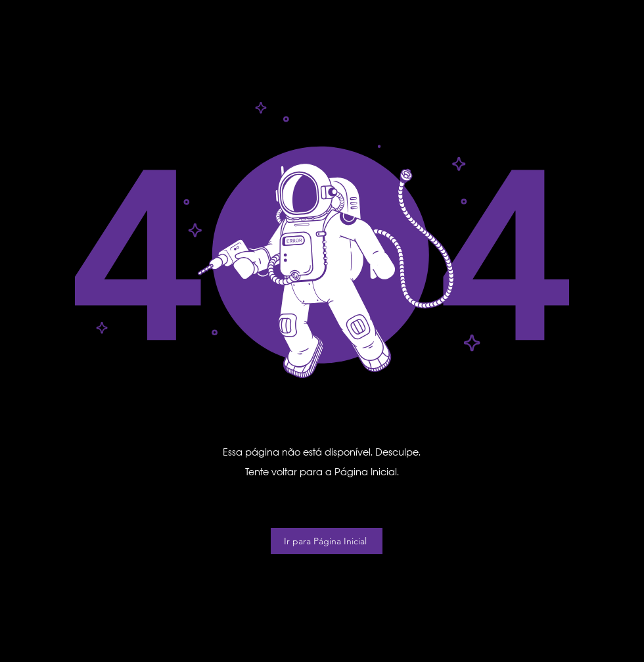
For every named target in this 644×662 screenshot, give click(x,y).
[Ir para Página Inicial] (327, 541)
